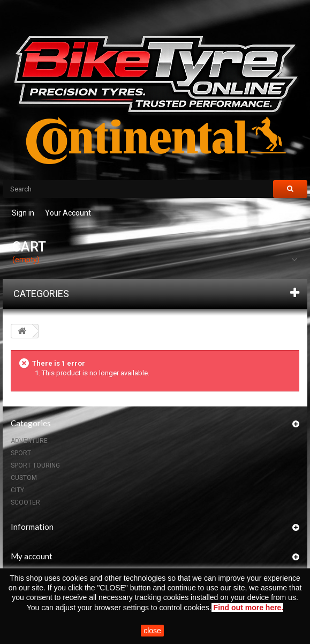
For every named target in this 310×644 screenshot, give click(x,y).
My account (32, 556)
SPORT (21, 453)
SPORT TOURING (35, 465)
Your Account (68, 213)
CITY (17, 490)
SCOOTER (25, 502)
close (152, 631)
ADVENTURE (29, 441)
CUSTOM (24, 478)
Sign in (23, 213)
